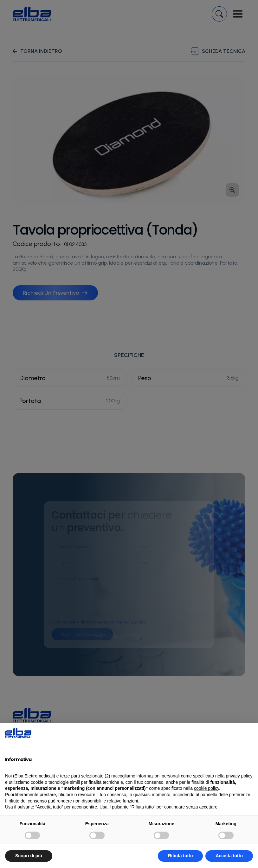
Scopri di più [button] (29, 856)
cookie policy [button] (206, 788)
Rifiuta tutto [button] (181, 856)
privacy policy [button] (239, 776)
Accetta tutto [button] (229, 856)
